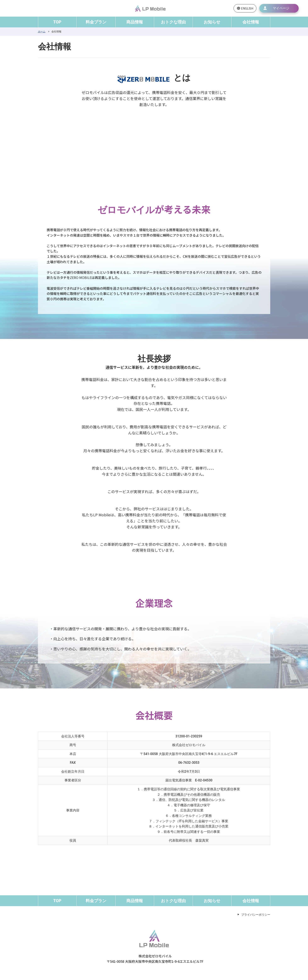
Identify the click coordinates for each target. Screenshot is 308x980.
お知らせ (212, 22)
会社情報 (251, 22)
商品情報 (135, 22)
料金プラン (96, 22)
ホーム (42, 32)
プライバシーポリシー (256, 915)
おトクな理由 (173, 22)
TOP (57, 22)
